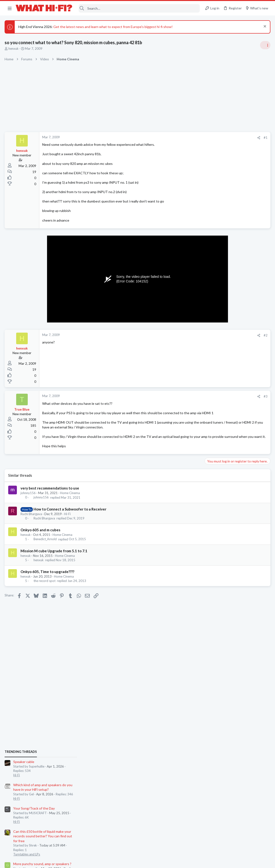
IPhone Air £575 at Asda (225, 438)
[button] (10, 8)
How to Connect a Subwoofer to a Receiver (70, 518)
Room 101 (214, 415)
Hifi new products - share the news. (233, 572)
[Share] (181, 138)
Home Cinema (70, 503)
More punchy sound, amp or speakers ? (236, 392)
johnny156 (28, 503)
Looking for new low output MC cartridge (237, 535)
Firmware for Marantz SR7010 (229, 554)
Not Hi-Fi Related (219, 428)
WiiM (210, 497)
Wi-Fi (210, 506)
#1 (188, 138)
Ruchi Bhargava (31, 523)
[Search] (139, 8)
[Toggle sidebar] (265, 45)
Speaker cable (217, 290)
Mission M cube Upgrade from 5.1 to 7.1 (54, 560)
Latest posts (209, 459)
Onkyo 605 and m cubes (41, 539)
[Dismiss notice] (264, 27)
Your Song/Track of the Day (227, 336)
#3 (188, 396)
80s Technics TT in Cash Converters (234, 595)
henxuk (14, 49)
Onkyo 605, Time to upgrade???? (48, 581)
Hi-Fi (68, 523)
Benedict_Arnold (45, 549)
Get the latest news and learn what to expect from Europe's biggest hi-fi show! (113, 27)
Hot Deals (213, 447)
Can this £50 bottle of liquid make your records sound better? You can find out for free (236, 364)
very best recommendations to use (50, 498)
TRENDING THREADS (214, 279)
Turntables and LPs (220, 382)
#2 (188, 335)
